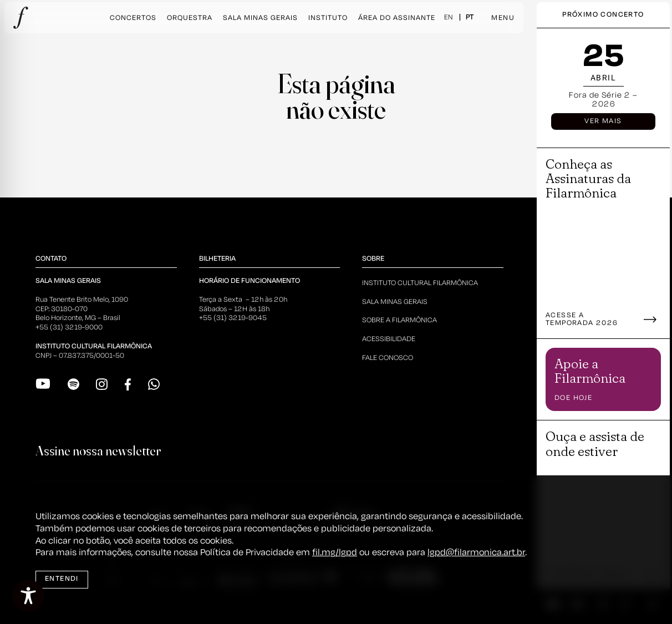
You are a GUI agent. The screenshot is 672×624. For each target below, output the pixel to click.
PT (470, 17)
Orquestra (190, 18)
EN (448, 17)
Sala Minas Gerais (260, 18)
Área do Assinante (397, 18)
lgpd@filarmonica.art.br (476, 553)
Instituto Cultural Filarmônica (420, 283)
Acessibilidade (389, 339)
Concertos (133, 18)
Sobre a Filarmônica (399, 320)
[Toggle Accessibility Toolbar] (28, 596)
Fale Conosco (388, 358)
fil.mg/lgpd (335, 553)
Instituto (328, 18)
